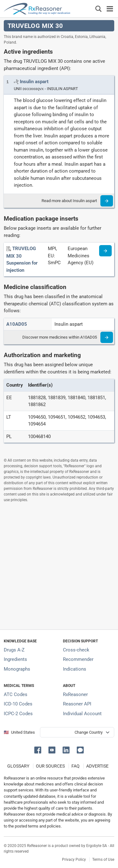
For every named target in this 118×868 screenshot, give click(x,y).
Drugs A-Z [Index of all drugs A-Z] (14, 650)
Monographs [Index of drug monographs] (17, 669)
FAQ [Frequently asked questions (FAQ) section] (76, 766)
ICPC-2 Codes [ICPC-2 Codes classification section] (18, 714)
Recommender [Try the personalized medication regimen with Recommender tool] (78, 659)
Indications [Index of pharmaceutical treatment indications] (75, 669)
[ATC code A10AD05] (17, 324)
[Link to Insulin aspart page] (34, 82)
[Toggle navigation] (110, 9)
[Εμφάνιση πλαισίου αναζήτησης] (98, 9)
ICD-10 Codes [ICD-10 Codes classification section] (18, 704)
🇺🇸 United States (19, 732)
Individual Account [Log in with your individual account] (82, 714)
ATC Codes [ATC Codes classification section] (16, 694)
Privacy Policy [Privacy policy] (74, 860)
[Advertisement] (59, 566)
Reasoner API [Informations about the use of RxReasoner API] (77, 704)
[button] (39, 750)
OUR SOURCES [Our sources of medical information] (50, 766)
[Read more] (107, 201)
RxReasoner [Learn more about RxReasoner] (75, 694)
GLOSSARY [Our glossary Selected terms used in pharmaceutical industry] (18, 766)
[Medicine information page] (105, 251)
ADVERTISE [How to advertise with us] (97, 766)
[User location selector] (77, 732)
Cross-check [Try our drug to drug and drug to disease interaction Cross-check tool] (76, 650)
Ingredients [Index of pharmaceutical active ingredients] (15, 659)
